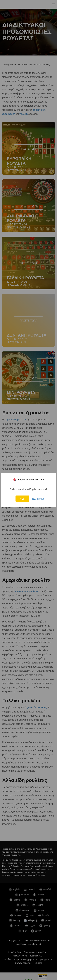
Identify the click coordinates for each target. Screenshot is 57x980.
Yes (22, 499)
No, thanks (38, 499)
